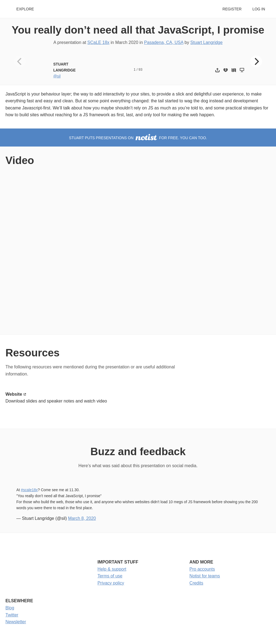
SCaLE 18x (98, 42)
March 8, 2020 (82, 518)
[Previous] (20, 61)
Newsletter (16, 622)
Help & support (112, 569)
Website (14, 394)
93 (140, 69)
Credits (196, 583)
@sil (57, 76)
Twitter (12, 615)
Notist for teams (205, 576)
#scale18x (29, 490)
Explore (25, 9)
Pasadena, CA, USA (164, 42)
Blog (10, 608)
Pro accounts (202, 569)
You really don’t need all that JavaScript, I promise (138, 30)
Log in (259, 9)
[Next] (256, 61)
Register (232, 9)
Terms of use (110, 576)
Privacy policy (111, 583)
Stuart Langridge (207, 42)
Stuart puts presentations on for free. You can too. (138, 138)
